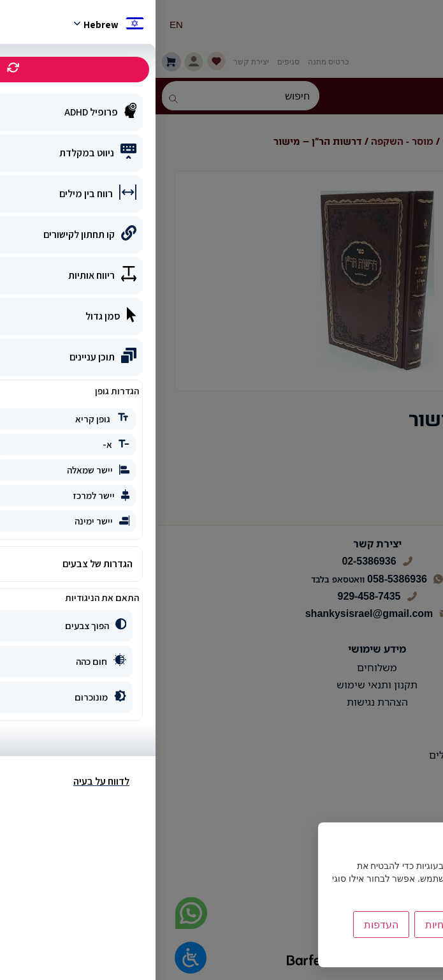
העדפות (226, 924)
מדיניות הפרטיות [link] (389, 951)
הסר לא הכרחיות (306, 924)
